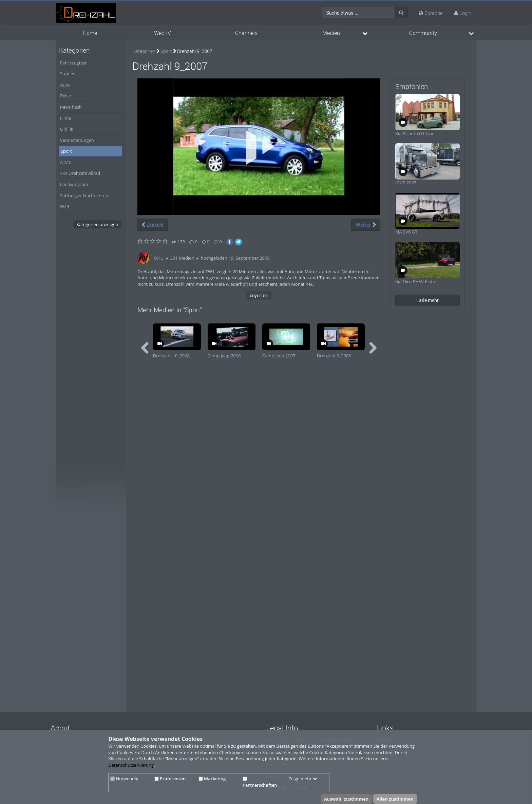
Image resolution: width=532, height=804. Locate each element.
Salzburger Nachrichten (84, 195)
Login (465, 13)
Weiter (366, 225)
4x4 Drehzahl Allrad (80, 173)
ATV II (66, 162)
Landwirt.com (74, 184)
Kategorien (144, 51)
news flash (71, 107)
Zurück (153, 225)
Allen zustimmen (395, 799)
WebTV (163, 33)
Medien (331, 33)
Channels (246, 33)
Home (90, 33)
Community (423, 33)
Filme (66, 118)
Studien (68, 74)
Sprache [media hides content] (431, 13)
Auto (65, 85)
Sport (66, 151)
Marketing (212, 779)
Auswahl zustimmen (346, 799)
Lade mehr (427, 300)
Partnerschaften (260, 782)
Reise (65, 96)
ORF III (67, 129)
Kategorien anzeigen (97, 224)
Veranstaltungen (77, 140)
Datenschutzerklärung (131, 765)
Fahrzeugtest (73, 63)
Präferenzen (170, 779)
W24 (65, 206)
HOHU (157, 258)
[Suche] (401, 13)
